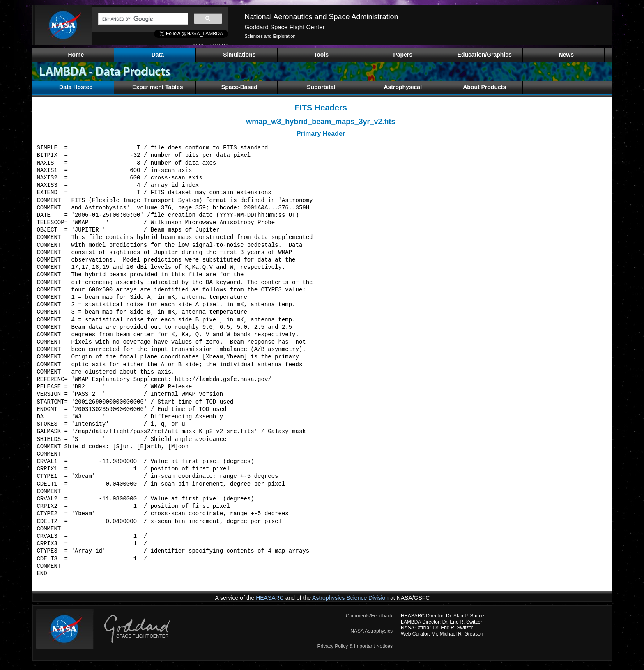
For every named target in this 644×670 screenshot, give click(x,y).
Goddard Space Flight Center (284, 27)
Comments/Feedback (369, 616)
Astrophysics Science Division (350, 598)
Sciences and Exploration (270, 36)
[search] (142, 19)
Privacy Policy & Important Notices (355, 646)
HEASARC (270, 598)
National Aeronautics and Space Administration (321, 17)
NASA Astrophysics (371, 631)
